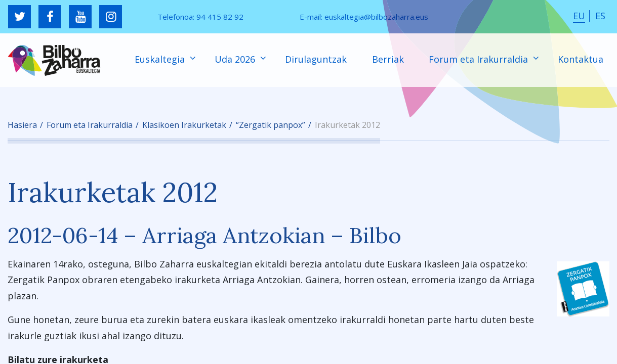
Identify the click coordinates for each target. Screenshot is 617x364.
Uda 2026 (236, 59)
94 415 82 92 (220, 17)
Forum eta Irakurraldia (480, 59)
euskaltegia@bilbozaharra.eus (376, 17)
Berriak (388, 59)
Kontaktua (581, 59)
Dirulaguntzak (316, 59)
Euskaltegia (161, 59)
